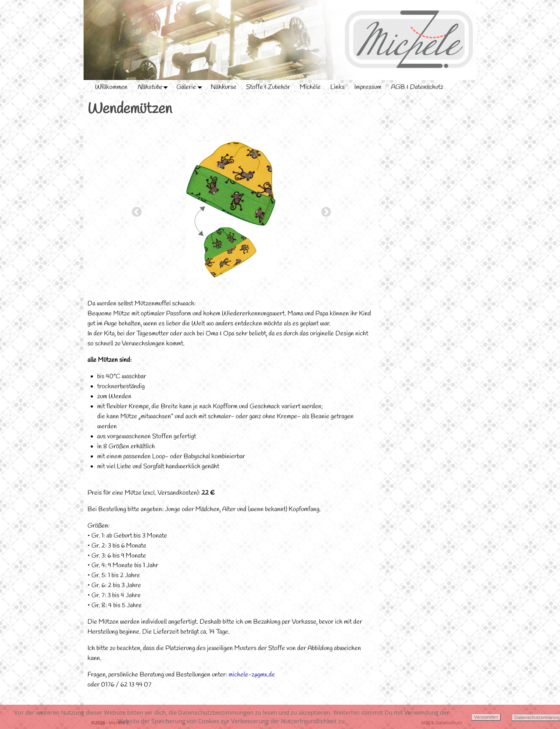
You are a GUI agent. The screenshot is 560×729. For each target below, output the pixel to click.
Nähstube (154, 87)
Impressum (368, 87)
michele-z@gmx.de (252, 675)
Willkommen (111, 87)
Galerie (191, 87)
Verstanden (486, 717)
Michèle (310, 87)
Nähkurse (224, 87)
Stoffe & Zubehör (268, 87)
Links (337, 87)
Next (324, 210)
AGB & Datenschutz (417, 87)
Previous (135, 210)
